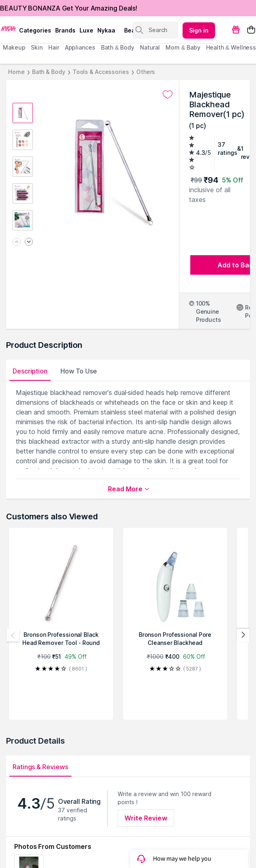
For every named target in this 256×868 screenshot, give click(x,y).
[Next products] (243, 635)
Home (16, 72)
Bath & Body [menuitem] (118, 47)
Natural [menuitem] (150, 47)
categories (35, 30)
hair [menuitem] (54, 47)
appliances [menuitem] (80, 47)
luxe (86, 30)
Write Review (146, 818)
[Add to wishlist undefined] (168, 95)
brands (65, 30)
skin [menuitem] (37, 47)
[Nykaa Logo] (9, 28)
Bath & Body (49, 72)
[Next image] (29, 242)
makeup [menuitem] (14, 47)
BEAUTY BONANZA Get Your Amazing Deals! (69, 8)
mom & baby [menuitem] (183, 47)
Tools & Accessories (101, 72)
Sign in (199, 30)
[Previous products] (13, 635)
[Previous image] (17, 242)
